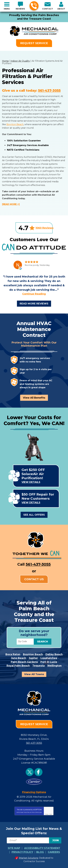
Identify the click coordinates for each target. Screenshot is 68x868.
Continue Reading (34, 294)
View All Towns (34, 674)
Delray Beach (54, 654)
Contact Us (34, 579)
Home (5, 61)
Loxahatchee (49, 658)
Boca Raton (13, 654)
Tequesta (39, 666)
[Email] (34, 840)
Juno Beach (19, 658)
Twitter (30, 772)
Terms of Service (35, 812)
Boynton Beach (15, 124)
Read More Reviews (34, 304)
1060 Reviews (44, 228)
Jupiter (33, 658)
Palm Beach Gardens (24, 662)
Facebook (38, 772)
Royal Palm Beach (18, 666)
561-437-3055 (34, 6)
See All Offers (34, 515)
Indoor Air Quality (20, 61)
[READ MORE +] (11, 204)
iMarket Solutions (29, 858)
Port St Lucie (49, 662)
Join (56, 840)
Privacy (47, 814)
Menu (7, 9)
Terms (51, 814)
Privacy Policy (26, 812)
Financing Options (34, 792)
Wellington (54, 666)
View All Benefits (34, 398)
